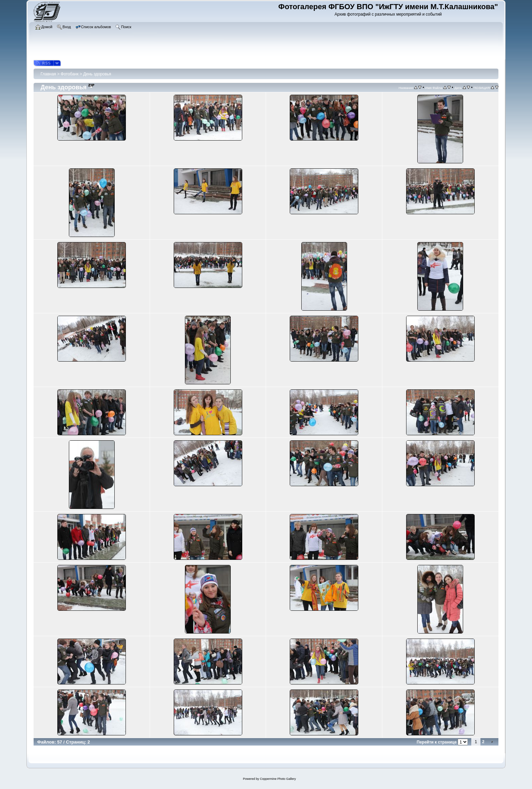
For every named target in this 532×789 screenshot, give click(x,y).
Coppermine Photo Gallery (278, 779)
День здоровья (97, 74)
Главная (48, 74)
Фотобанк (70, 74)
